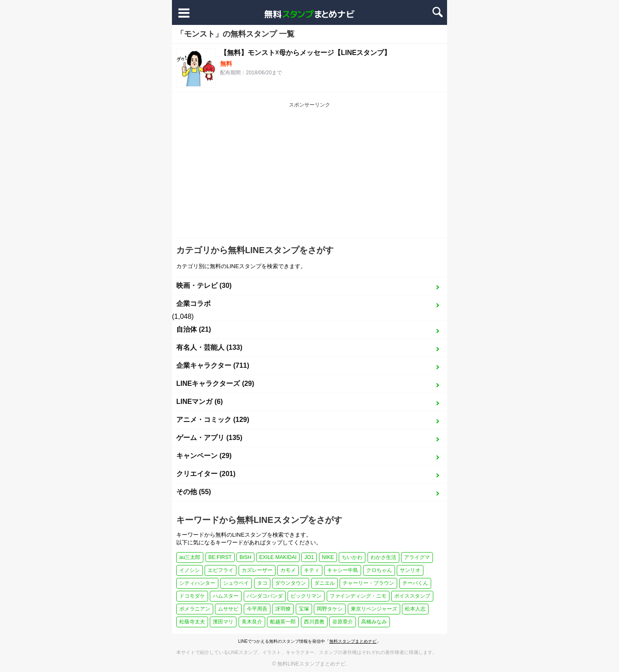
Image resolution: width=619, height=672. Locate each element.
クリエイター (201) (206, 474)
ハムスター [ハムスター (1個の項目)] (226, 596)
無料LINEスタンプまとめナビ (311, 664)
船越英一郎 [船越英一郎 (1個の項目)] (283, 622)
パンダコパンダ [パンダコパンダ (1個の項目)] (265, 596)
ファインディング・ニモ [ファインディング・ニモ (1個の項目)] (358, 596)
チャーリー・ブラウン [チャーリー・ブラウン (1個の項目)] (368, 583)
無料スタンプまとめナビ (353, 641)
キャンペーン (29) (204, 456)
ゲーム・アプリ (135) (209, 438)
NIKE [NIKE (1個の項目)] (328, 557)
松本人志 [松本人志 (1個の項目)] (415, 609)
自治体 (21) (194, 329)
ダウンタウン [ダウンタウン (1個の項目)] (291, 583)
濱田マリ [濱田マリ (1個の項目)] (223, 622)
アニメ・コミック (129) (213, 420)
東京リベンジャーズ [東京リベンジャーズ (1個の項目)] (374, 609)
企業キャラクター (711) (213, 365)
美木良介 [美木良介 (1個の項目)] (252, 622)
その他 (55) (194, 492)
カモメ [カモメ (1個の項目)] (288, 570)
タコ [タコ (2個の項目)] (262, 583)
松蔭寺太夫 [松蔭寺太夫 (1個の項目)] (192, 622)
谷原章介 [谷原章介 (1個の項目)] (343, 622)
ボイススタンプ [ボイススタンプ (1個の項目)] (412, 596)
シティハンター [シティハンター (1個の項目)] (197, 583)
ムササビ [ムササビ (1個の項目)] (228, 609)
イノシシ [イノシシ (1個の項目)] (190, 570)
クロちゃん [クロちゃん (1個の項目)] (379, 570)
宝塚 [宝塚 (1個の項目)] (304, 609)
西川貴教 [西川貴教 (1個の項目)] (314, 622)
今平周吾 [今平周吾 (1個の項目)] (257, 609)
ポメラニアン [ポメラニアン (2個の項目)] (195, 609)
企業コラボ (193, 304)
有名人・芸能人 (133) (209, 347)
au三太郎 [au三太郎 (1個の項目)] (190, 557)
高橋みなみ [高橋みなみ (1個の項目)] (374, 622)
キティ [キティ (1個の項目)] (312, 570)
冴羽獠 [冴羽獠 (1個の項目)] (283, 609)
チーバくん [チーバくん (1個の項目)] (415, 583)
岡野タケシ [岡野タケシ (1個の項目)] (330, 609)
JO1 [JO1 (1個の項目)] (309, 557)
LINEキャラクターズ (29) (215, 383)
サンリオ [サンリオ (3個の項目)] (410, 570)
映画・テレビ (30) (204, 286)
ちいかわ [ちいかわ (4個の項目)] (352, 557)
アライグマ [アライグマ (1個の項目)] (417, 557)
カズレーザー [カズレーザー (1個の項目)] (257, 570)
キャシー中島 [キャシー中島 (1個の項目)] (343, 570)
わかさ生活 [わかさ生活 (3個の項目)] (383, 557)
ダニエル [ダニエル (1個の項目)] (325, 583)
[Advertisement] (309, 173)
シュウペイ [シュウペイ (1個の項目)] (236, 583)
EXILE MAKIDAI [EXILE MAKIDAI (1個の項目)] (278, 557)
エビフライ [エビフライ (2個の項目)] (221, 570)
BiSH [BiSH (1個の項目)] (245, 557)
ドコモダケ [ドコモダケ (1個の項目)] (192, 596)
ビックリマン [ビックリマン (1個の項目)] (306, 596)
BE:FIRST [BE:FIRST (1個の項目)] (220, 557)
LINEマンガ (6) (199, 402)
